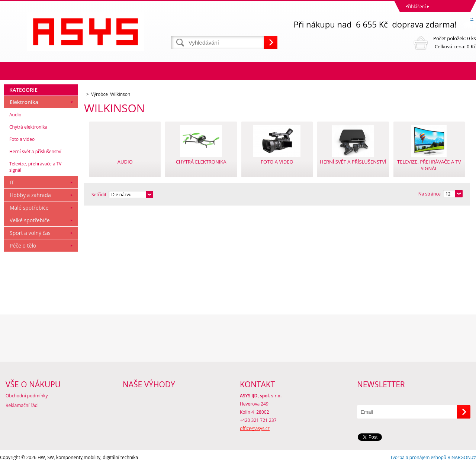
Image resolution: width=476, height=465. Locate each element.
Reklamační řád (22, 405)
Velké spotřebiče (30, 220)
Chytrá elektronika (28, 127)
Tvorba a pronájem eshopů (418, 457)
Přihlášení (416, 7)
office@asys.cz (255, 428)
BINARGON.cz (462, 457)
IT (12, 182)
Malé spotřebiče (29, 208)
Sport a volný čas (30, 233)
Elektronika (24, 102)
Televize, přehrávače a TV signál (35, 167)
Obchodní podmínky (27, 396)
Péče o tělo (23, 246)
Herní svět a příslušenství (35, 151)
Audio (15, 115)
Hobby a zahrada (30, 195)
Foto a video (22, 139)
